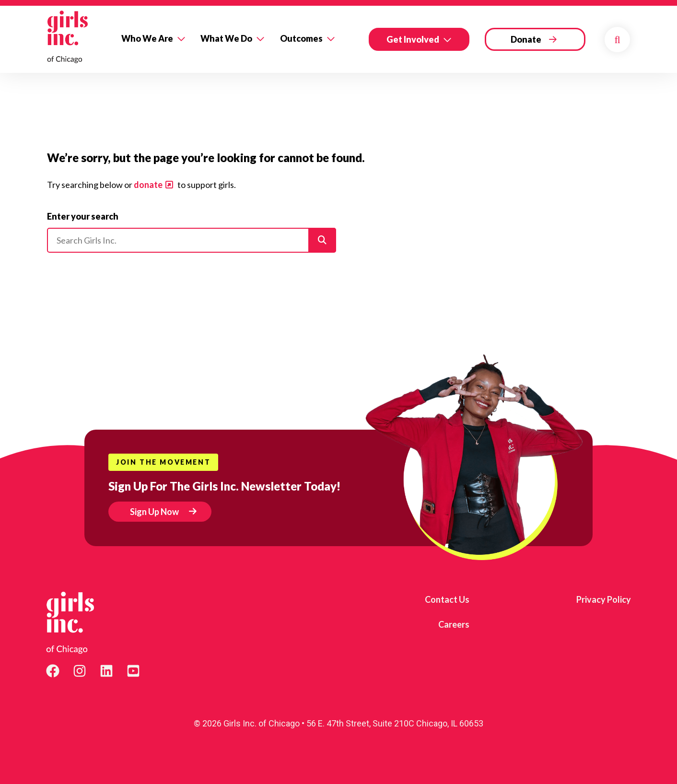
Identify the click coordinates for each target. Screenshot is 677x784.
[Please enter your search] (192, 240)
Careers (454, 624)
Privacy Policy (604, 599)
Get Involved (413, 39)
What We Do (226, 38)
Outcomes (301, 38)
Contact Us (447, 599)
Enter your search (83, 216)
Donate (526, 39)
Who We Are (147, 38)
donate (148, 185)
